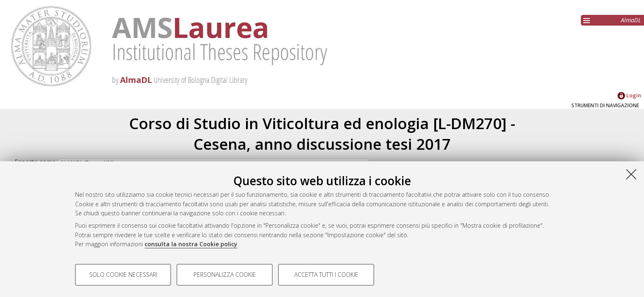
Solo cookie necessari (123, 275)
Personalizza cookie (225, 275)
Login (629, 95)
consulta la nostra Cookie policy (191, 244)
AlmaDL (631, 20)
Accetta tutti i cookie (326, 275)
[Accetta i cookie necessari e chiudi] (631, 174)
